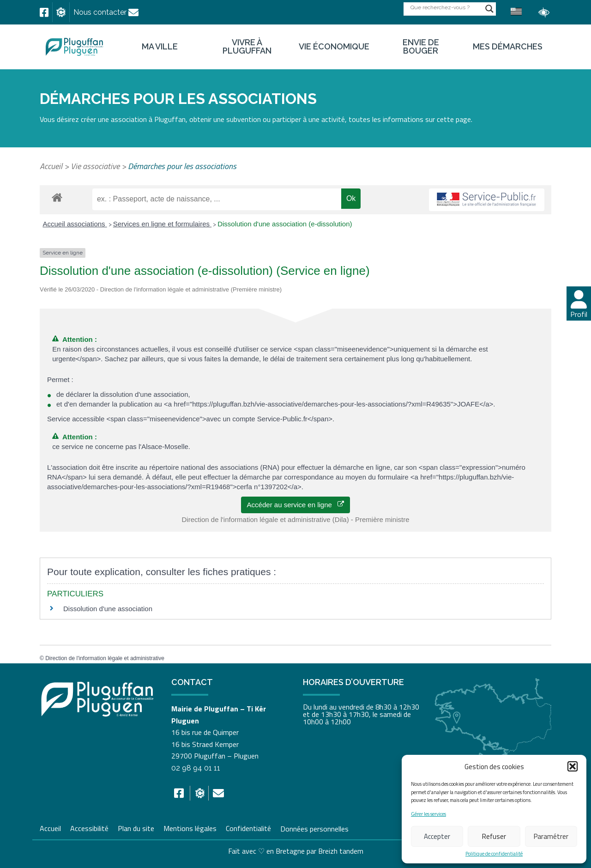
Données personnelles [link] (314, 828)
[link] (44, 12)
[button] (573, 766)
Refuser (494, 836)
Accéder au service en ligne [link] (296, 505)
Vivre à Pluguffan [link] (247, 47)
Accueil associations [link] (75, 224)
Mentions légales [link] (190, 827)
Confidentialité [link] (248, 827)
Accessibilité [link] (89, 827)
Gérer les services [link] (428, 814)
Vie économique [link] (334, 47)
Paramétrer (551, 836)
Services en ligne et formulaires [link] (162, 224)
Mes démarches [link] (508, 47)
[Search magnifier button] (489, 9)
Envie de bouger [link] (421, 47)
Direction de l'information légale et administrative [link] (105, 658)
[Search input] (446, 7)
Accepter (437, 836)
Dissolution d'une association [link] (108, 609)
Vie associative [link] (95, 166)
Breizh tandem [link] (341, 851)
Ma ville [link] (160, 47)
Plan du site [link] (136, 827)
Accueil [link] (51, 166)
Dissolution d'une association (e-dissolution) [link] (285, 224)
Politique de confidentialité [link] (494, 854)
